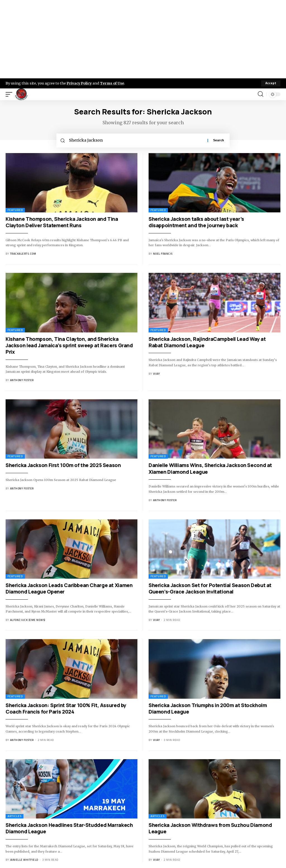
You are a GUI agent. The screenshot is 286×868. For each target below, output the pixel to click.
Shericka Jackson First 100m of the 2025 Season (63, 465)
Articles (15, 816)
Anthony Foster (22, 380)
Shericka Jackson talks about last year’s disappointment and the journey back (196, 222)
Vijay (157, 374)
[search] (261, 94)
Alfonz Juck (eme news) (28, 620)
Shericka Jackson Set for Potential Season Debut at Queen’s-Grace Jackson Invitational (210, 589)
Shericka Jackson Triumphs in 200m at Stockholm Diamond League (208, 709)
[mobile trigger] (10, 94)
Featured (15, 210)
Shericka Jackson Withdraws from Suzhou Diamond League (210, 828)
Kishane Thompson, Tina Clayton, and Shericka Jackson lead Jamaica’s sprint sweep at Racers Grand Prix (69, 346)
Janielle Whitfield (24, 860)
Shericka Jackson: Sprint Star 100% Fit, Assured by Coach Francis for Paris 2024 (66, 709)
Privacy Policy (80, 83)
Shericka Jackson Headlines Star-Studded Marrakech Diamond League (69, 828)
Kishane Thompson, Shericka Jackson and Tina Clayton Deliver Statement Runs (62, 222)
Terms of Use (114, 83)
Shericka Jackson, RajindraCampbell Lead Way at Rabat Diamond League (207, 342)
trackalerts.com (23, 254)
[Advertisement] (143, 39)
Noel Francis (163, 254)
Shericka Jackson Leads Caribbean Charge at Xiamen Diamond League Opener (69, 589)
